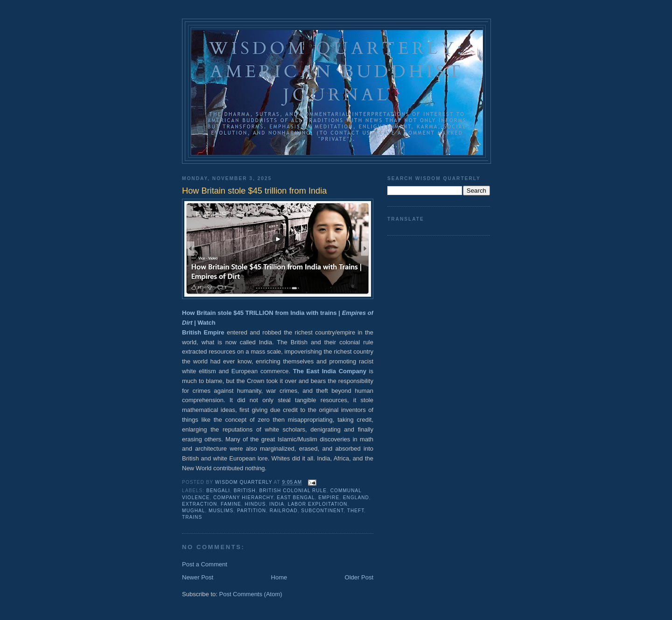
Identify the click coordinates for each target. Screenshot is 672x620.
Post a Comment (205, 564)
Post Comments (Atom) (251, 594)
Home (279, 577)
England (356, 498)
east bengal (296, 498)
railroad (284, 511)
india (277, 504)
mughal (193, 511)
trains (192, 517)
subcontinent (322, 511)
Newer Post (198, 577)
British (245, 491)
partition (252, 511)
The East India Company (330, 371)
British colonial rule (293, 491)
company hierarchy (243, 498)
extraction (199, 504)
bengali (218, 491)
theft (356, 511)
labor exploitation (318, 504)
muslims (221, 511)
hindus (255, 504)
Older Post (359, 577)
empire (329, 498)
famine (231, 504)
